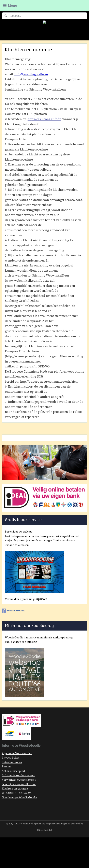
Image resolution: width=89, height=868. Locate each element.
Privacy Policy (11, 758)
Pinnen (6, 766)
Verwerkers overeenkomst (19, 780)
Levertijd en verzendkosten (19, 784)
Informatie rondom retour (18, 775)
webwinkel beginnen (60, 824)
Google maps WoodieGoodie (19, 797)
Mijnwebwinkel (44, 830)
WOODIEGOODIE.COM (17, 793)
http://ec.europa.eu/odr (44, 119)
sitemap (40, 824)
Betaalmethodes (12, 762)
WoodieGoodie (13, 611)
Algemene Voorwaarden (17, 753)
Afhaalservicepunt (13, 771)
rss (47, 824)
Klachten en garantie (15, 789)
